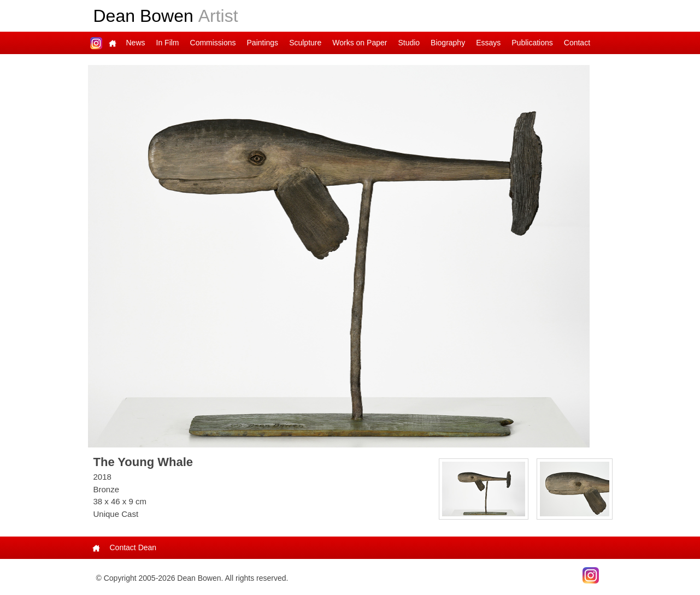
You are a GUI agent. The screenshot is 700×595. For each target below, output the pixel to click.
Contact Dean (133, 547)
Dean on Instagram (96, 43)
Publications (532, 43)
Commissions (213, 43)
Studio (409, 43)
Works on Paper (360, 43)
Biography (448, 43)
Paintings (263, 43)
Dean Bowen (166, 16)
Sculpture (305, 43)
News (136, 43)
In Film (168, 43)
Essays (488, 43)
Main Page (113, 43)
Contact (577, 43)
